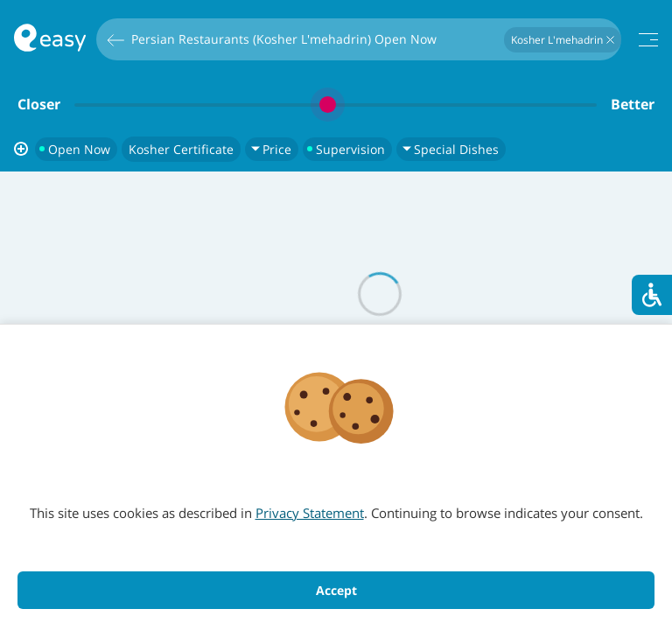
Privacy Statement (310, 513)
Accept (336, 590)
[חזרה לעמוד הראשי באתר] (50, 40)
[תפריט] (648, 40)
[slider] (336, 105)
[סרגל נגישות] (652, 295)
